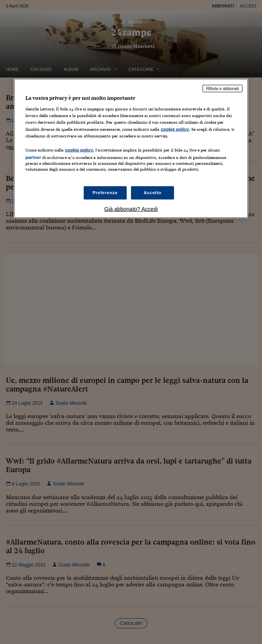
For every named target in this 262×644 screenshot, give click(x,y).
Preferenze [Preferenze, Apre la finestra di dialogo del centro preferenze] (105, 193)
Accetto (153, 193)
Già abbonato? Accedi (131, 209)
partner (33, 157)
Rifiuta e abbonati (223, 88)
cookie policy (175, 129)
